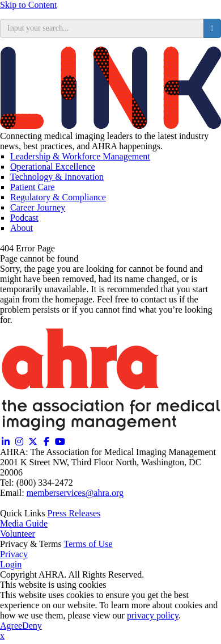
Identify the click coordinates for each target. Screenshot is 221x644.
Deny (32, 626)
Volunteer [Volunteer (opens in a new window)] (18, 534)
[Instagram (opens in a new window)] (19, 442)
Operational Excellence (53, 167)
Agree (11, 626)
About (22, 228)
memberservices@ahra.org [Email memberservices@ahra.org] (75, 493)
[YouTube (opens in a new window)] (60, 442)
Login (11, 564)
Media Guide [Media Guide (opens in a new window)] (24, 523)
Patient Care (33, 187)
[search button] (212, 28)
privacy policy (153, 615)
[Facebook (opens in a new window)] (46, 442)
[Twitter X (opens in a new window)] (33, 442)
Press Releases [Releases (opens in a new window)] (74, 513)
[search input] (102, 28)
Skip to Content (28, 5)
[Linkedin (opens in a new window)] (6, 442)
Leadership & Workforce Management (80, 156)
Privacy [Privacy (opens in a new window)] (14, 554)
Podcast (24, 218)
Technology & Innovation (57, 177)
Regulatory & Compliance (58, 197)
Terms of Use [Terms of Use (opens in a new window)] (88, 544)
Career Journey (38, 207)
